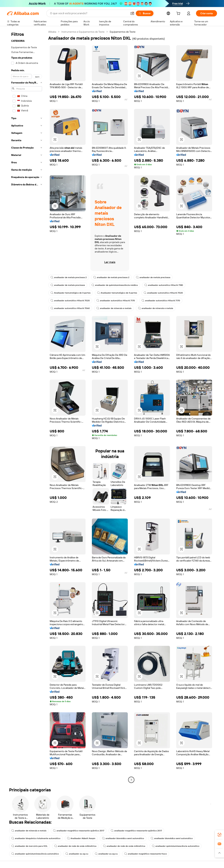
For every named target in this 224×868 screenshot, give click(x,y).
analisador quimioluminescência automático (176, 846)
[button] (132, 13)
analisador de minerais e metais (114, 308)
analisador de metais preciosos (153, 277)
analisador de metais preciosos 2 (69, 277)
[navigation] (27, 406)
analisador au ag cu (77, 854)
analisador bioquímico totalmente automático (36, 838)
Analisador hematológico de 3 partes (71, 293)
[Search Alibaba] (89, 13)
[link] (219, 835)
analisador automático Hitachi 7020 (163, 293)
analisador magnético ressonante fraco (146, 854)
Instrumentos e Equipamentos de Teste (83, 32)
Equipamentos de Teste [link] (123, 32)
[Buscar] (145, 13)
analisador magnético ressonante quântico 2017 (79, 831)
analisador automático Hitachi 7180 (164, 285)
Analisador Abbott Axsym (81, 838)
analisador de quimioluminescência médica (115, 285)
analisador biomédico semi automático (123, 838)
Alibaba (52, 32)
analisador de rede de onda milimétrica (75, 846)
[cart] (179, 14)
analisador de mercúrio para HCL (29, 846)
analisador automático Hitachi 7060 (70, 308)
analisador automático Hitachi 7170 (116, 301)
